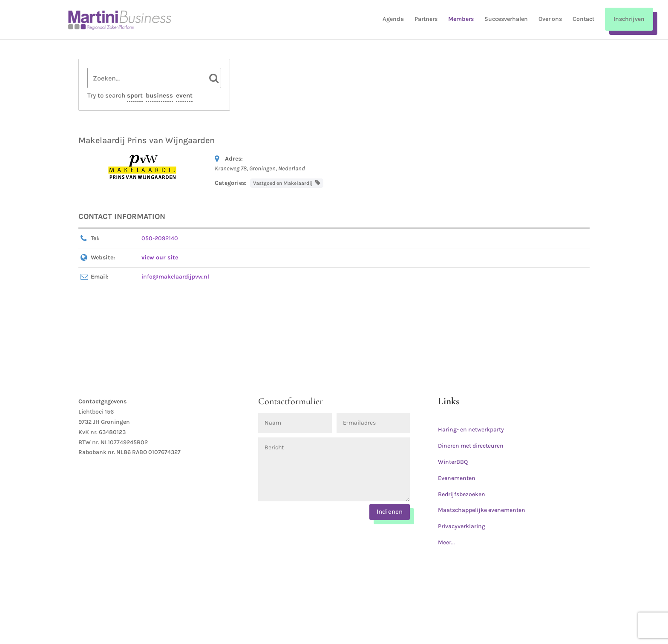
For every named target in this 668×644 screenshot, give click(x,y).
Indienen (390, 512)
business (159, 95)
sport (135, 95)
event (184, 95)
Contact (583, 19)
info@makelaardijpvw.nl (175, 277)
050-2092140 (160, 238)
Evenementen (457, 478)
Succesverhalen (506, 19)
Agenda (393, 19)
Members (461, 19)
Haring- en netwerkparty (471, 430)
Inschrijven (629, 19)
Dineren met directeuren (471, 446)
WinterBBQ (453, 462)
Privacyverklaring (462, 526)
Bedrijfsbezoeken (462, 494)
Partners (426, 19)
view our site (160, 257)
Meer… (446, 542)
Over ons (550, 19)
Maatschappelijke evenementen (482, 510)
